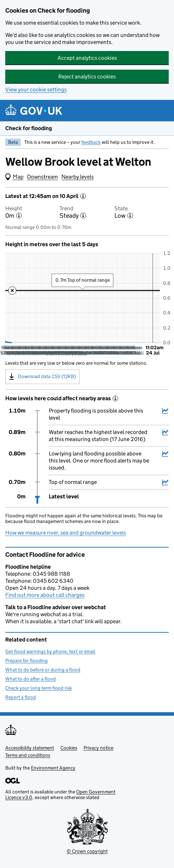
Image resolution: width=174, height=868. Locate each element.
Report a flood (21, 697)
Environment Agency (53, 768)
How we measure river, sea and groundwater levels (66, 533)
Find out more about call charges (45, 595)
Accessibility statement (30, 748)
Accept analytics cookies (87, 58)
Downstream (42, 177)
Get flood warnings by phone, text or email (50, 651)
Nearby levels (78, 177)
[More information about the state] (130, 216)
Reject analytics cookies (87, 76)
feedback (91, 142)
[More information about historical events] (115, 398)
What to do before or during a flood (43, 670)
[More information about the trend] (83, 216)
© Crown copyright (87, 851)
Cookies (69, 748)
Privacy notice (98, 748)
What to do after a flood (31, 679)
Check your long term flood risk (39, 688)
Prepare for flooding (26, 660)
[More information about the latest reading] (83, 196)
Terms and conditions (28, 755)
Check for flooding (29, 128)
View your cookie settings (36, 90)
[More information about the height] (19, 216)
